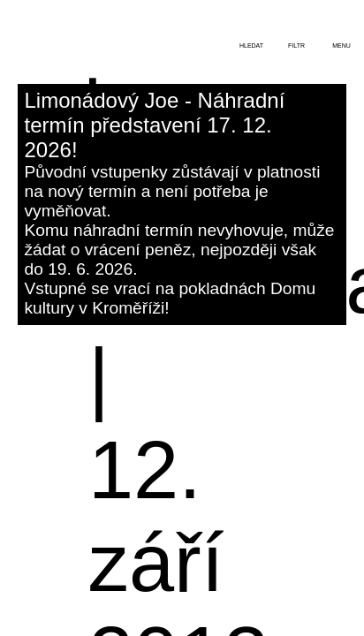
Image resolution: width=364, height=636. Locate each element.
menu (341, 45)
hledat (251, 45)
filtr (296, 45)
